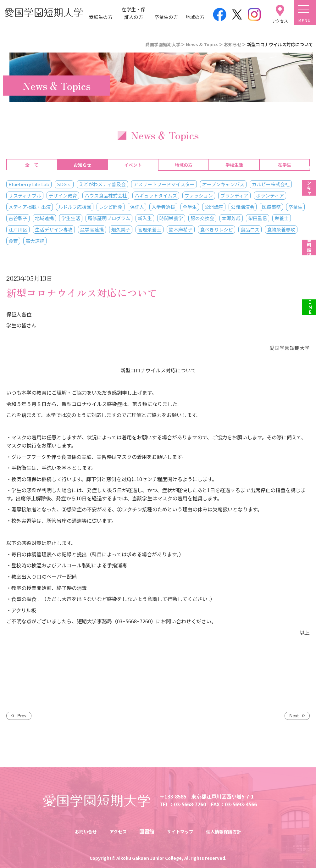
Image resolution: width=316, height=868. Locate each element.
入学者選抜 (163, 207)
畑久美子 (121, 229)
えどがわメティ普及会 (102, 184)
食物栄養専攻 (281, 229)
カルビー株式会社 (271, 184)
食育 (13, 241)
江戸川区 (18, 229)
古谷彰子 (18, 218)
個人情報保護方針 (228, 831)
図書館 (145, 831)
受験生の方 (101, 17)
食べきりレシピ (216, 229)
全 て (32, 165)
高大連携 (35, 241)
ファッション (199, 195)
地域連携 (44, 218)
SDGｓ (64, 184)
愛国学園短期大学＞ (165, 44)
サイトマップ (180, 831)
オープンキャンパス (223, 184)
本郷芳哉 (231, 218)
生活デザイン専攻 (54, 229)
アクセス (115, 831)
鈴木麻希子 (181, 229)
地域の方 (195, 17)
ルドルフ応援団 (75, 207)
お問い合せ (80, 831)
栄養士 (282, 218)
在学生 (285, 165)
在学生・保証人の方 (133, 13)
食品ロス (250, 229)
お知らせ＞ (235, 44)
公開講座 (214, 207)
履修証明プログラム (109, 218)
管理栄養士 (150, 229)
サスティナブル (25, 195)
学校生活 (234, 165)
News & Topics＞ (204, 44)
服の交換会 (202, 218)
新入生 (145, 218)
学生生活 (71, 218)
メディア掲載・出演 (30, 207)
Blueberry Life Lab (29, 184)
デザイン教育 (63, 195)
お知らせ (82, 165)
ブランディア (234, 195)
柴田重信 (258, 218)
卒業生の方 (166, 17)
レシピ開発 (111, 207)
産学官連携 (92, 229)
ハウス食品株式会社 (106, 195)
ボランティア (270, 195)
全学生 (190, 207)
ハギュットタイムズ (156, 195)
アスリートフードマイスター (164, 184)
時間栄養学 (171, 218)
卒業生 (295, 207)
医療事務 (271, 207)
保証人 (137, 207)
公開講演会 (243, 207)
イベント (133, 165)
